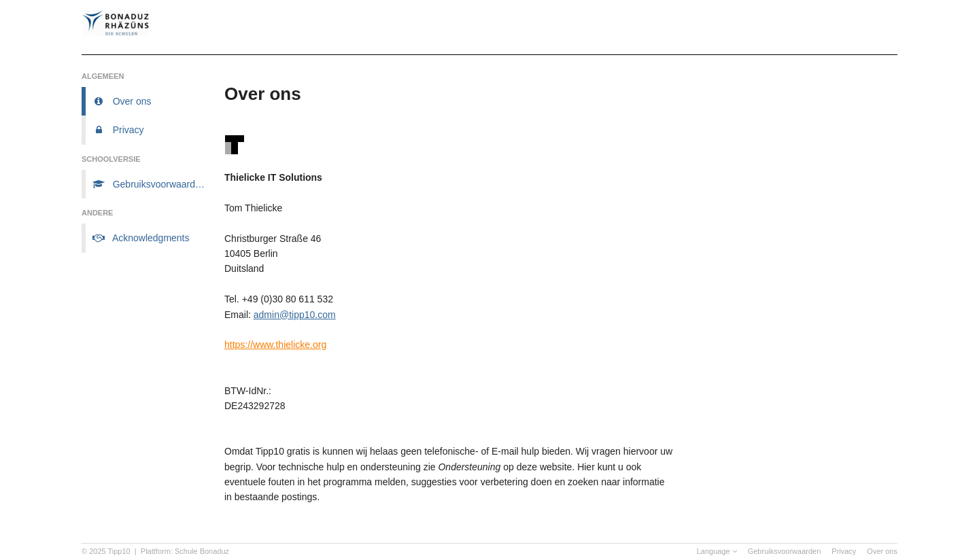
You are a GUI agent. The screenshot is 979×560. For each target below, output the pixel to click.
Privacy (844, 551)
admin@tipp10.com (295, 315)
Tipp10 (119, 551)
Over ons (882, 551)
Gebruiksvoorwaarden (785, 551)
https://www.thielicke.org (275, 345)
